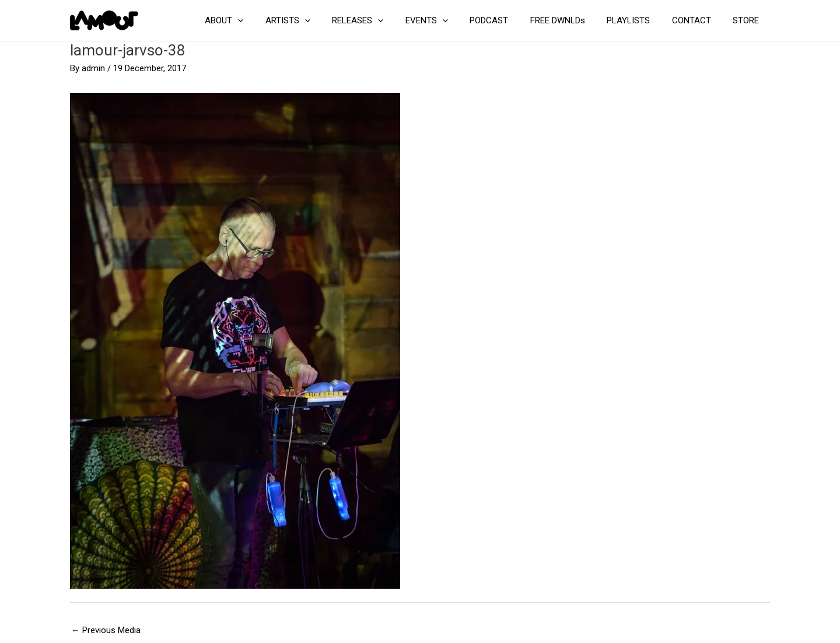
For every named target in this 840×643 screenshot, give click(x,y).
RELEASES (386, 20)
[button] (275, 20)
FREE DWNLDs (573, 20)
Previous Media (106, 630)
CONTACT (698, 20)
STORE (748, 20)
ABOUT (261, 20)
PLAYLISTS (639, 20)
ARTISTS (321, 20)
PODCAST (509, 20)
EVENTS (451, 20)
